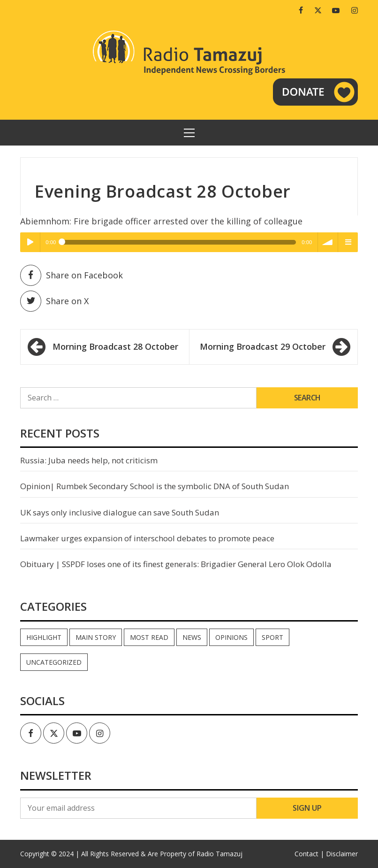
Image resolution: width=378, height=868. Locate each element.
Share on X (54, 301)
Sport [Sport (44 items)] (272, 637)
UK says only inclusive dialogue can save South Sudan (120, 512)
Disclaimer (342, 854)
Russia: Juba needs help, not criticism (89, 460)
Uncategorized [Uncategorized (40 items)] (54, 662)
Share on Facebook (72, 275)
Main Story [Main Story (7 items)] (96, 637)
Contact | (309, 854)
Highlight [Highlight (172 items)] (44, 637)
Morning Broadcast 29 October (263, 346)
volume (328, 242)
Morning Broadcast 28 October (115, 346)
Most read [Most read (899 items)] (149, 637)
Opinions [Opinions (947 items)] (231, 637)
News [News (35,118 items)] (192, 637)
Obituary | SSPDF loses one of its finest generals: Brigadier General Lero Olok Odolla (176, 564)
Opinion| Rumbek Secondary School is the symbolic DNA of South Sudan (155, 486)
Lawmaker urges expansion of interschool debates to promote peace (147, 538)
